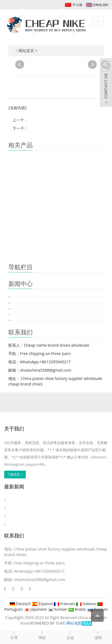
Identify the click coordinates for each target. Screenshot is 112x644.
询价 (42, 635)
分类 (70, 635)
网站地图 (74, 623)
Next (92, 65)
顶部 (98, 635)
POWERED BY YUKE (48, 623)
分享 (14, 635)
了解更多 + (15, 474)
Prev (20, 65)
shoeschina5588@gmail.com (40, 580)
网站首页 (26, 51)
